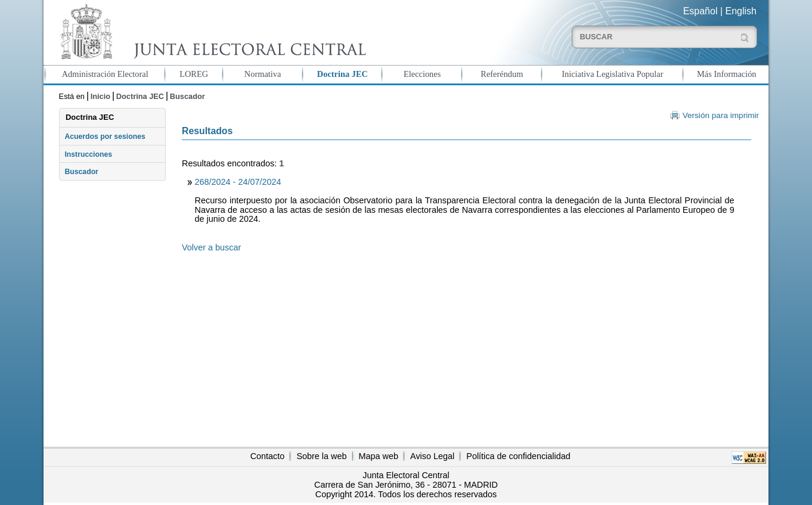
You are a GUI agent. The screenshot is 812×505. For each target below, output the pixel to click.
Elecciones (422, 74)
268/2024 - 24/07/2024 (238, 182)
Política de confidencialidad (518, 456)
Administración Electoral (105, 74)
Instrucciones (88, 154)
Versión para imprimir (721, 115)
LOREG (194, 74)
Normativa (263, 74)
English (741, 11)
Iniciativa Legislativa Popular (612, 74)
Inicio (100, 96)
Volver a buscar (211, 247)
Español (701, 11)
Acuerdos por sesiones (105, 137)
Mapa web (379, 456)
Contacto (268, 456)
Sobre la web (321, 456)
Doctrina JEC (343, 74)
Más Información (727, 74)
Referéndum (502, 74)
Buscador (187, 96)
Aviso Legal (432, 456)
